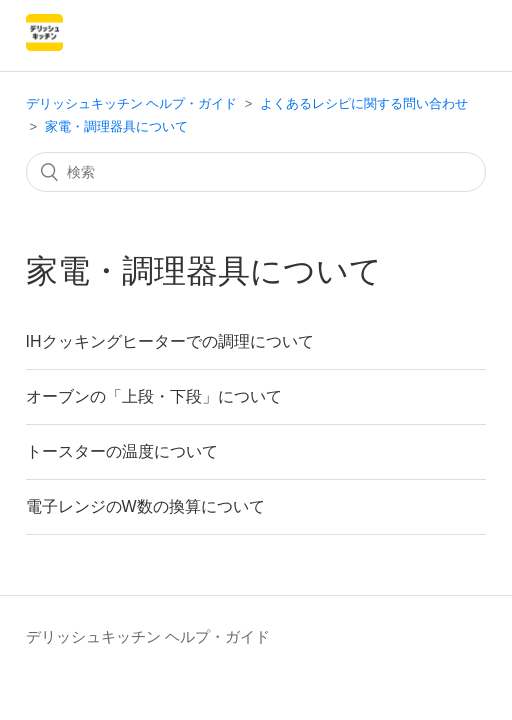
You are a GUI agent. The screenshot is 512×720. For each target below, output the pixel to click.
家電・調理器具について (116, 126)
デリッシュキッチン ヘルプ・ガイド (132, 103)
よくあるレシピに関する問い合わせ (364, 103)
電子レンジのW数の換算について (145, 506)
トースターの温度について (122, 451)
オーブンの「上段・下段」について (154, 396)
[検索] (256, 172)
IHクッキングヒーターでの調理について (170, 341)
